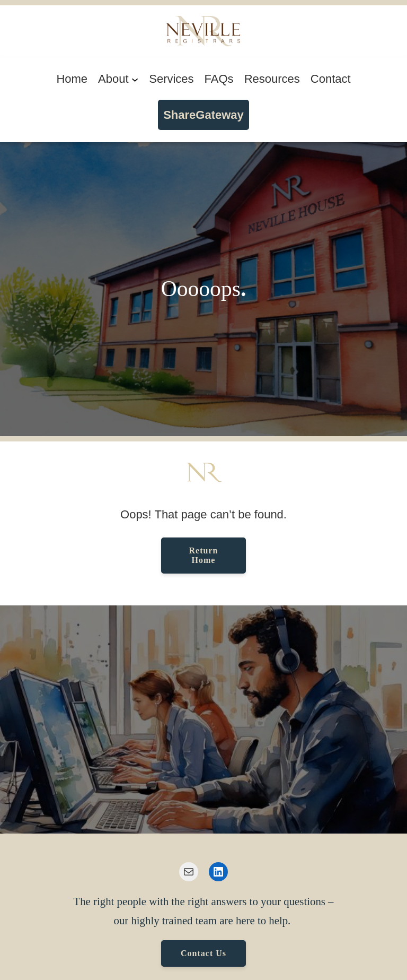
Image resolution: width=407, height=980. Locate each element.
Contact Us (203, 953)
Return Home (204, 555)
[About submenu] (135, 79)
